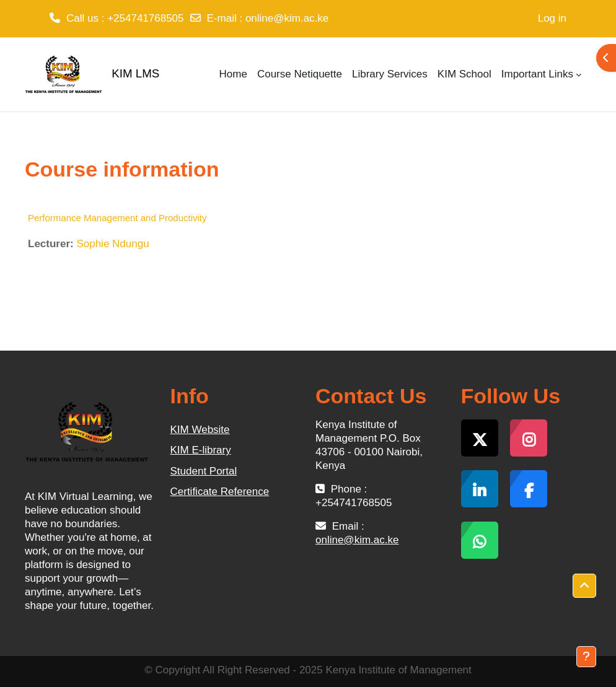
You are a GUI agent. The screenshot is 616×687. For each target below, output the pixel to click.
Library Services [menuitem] (390, 74)
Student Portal (204, 471)
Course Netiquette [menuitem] (300, 74)
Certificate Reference (220, 492)
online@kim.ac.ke (287, 18)
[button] (584, 586)
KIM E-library (201, 450)
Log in (552, 18)
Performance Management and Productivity (117, 218)
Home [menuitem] (233, 74)
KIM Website (200, 430)
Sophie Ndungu (112, 244)
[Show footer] (586, 657)
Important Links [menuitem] (537, 74)
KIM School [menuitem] (464, 74)
